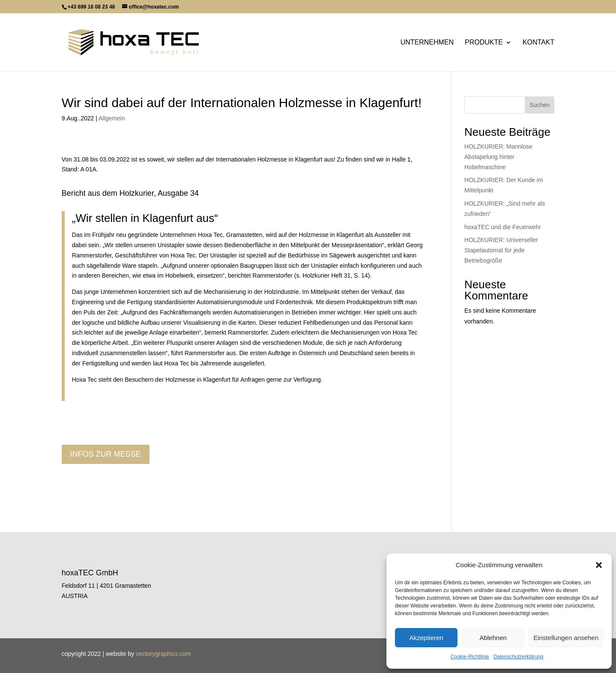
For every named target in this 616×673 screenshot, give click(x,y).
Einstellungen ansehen (566, 638)
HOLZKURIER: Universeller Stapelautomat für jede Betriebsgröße (501, 250)
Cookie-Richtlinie (470, 657)
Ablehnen (493, 638)
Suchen (540, 105)
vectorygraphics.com (163, 654)
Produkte (484, 43)
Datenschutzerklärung (519, 657)
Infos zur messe (106, 454)
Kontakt (538, 43)
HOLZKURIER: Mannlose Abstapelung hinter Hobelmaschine (498, 157)
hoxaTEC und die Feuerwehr (503, 227)
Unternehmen (427, 43)
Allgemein (112, 118)
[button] (599, 565)
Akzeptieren (426, 638)
